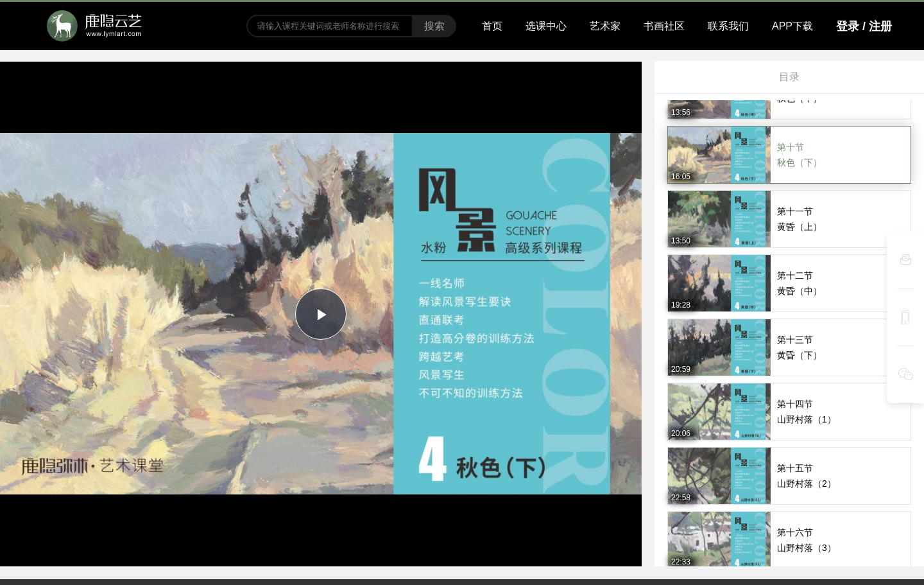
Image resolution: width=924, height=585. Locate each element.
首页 (492, 26)
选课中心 (546, 26)
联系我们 (728, 26)
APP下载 (792, 26)
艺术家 (605, 26)
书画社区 (664, 26)
